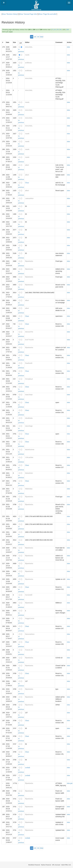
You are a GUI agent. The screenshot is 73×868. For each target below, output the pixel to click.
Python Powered (46, 865)
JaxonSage (29, 426)
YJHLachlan (29, 457)
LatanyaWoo (29, 198)
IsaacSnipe (29, 395)
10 (55, 30)
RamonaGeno (30, 634)
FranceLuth (29, 650)
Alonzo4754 (29, 332)
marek (27, 55)
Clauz (27, 183)
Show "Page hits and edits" (48, 14)
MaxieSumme (30, 450)
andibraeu (28, 63)
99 (38, 37)
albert (27, 165)
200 (67, 30)
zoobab (28, 768)
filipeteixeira (29, 261)
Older (41, 37)
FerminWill (29, 595)
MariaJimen (29, 473)
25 (58, 30)
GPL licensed (56, 865)
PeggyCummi (30, 618)
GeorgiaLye (29, 379)
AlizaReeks (29, 418)
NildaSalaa (29, 489)
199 (35, 37)
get (71, 783)
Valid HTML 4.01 (66, 865)
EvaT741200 (29, 340)
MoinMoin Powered (34, 865)
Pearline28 (29, 363)
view (68, 47)
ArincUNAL (29, 47)
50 (60, 30)
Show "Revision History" (10, 14)
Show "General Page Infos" (28, 14)
